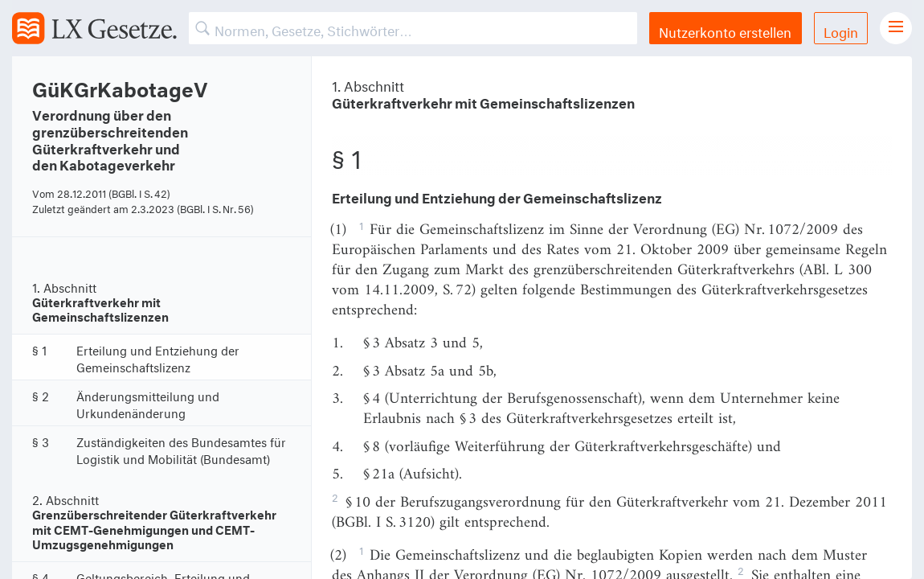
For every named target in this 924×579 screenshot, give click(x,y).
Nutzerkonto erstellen (725, 30)
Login (841, 30)
